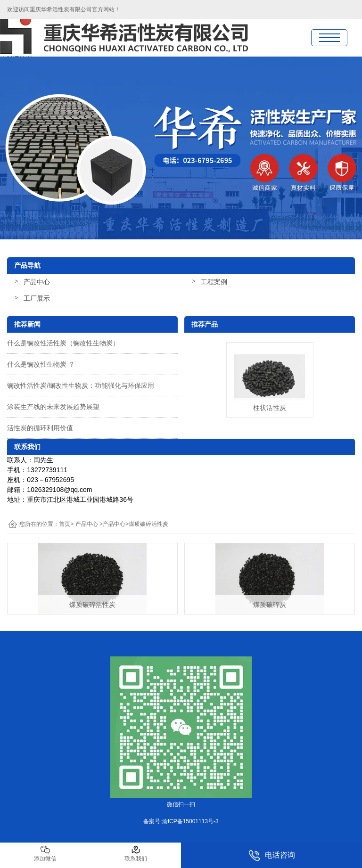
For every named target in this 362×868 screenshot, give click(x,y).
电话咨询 (272, 856)
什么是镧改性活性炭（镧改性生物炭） (63, 343)
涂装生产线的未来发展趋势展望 (53, 407)
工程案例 (214, 282)
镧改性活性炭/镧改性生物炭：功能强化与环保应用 (81, 385)
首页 (65, 524)
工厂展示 (37, 298)
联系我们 (136, 853)
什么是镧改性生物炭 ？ (41, 364)
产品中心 (37, 282)
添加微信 (45, 853)
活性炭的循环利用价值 (40, 428)
